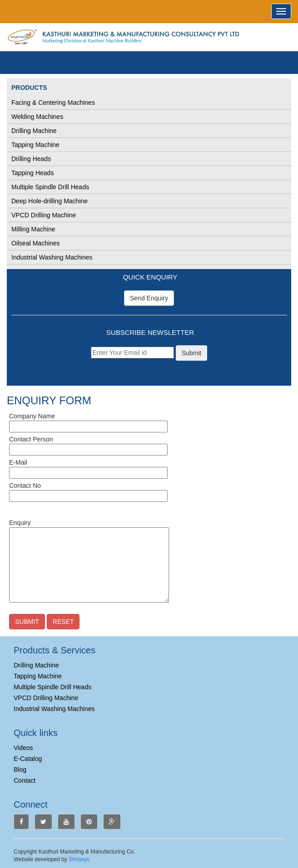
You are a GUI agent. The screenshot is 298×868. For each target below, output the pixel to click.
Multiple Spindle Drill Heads (50, 187)
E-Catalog (28, 759)
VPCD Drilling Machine (44, 215)
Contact (25, 780)
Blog (20, 770)
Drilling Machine (34, 131)
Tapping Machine (35, 145)
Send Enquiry (149, 298)
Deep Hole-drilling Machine (50, 201)
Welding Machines (37, 117)
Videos (23, 748)
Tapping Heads (32, 173)
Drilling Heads (31, 159)
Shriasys (79, 859)
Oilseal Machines (36, 243)
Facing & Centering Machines (53, 103)
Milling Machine (33, 229)
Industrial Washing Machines (52, 257)
